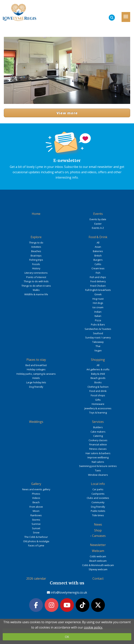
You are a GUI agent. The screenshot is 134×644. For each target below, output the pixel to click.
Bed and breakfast (36, 365)
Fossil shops (98, 395)
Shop (98, 530)
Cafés (98, 264)
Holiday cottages (36, 369)
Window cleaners (98, 475)
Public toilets (98, 511)
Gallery (36, 484)
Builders (98, 427)
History (36, 268)
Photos (36, 494)
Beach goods (98, 378)
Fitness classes (98, 449)
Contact (98, 578)
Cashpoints (98, 494)
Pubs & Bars (98, 324)
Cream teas (98, 268)
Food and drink (98, 391)
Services (98, 422)
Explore (36, 237)
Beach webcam (98, 561)
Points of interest (36, 277)
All (98, 243)
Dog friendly (36, 387)
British (98, 256)
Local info (98, 484)
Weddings (36, 422)
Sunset (36, 528)
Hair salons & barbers (98, 453)
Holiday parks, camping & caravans (36, 374)
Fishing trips (36, 260)
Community (98, 502)
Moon (36, 511)
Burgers (98, 260)
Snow (36, 532)
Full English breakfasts (98, 290)
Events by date (98, 219)
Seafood (98, 333)
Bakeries (98, 251)
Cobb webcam (98, 556)
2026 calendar (36, 578)
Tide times (98, 515)
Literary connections (36, 273)
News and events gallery (36, 489)
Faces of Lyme (36, 545)
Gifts (98, 400)
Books (98, 382)
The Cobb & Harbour (36, 537)
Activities (36, 247)
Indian (98, 312)
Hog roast (98, 299)
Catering (98, 436)
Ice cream (98, 307)
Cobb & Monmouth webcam (98, 565)
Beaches (36, 251)
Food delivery (98, 281)
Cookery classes (98, 440)
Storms (36, 520)
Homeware (98, 404)
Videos (36, 498)
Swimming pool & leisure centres (98, 466)
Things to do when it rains (36, 286)
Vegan (98, 350)
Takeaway (98, 342)
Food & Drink (98, 237)
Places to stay (36, 360)
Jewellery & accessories (98, 408)
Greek (98, 294)
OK (67, 637)
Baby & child (98, 374)
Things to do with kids (36, 281)
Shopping (98, 360)
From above (36, 507)
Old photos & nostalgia (36, 541)
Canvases (99, 536)
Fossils (36, 264)
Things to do (36, 243)
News (98, 524)
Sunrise (36, 524)
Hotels (36, 378)
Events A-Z (98, 228)
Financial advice (98, 444)
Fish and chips (98, 277)
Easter (98, 224)
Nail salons (98, 462)
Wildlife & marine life (36, 294)
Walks (36, 290)
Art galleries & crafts (98, 369)
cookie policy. (93, 627)
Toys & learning (98, 413)
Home (36, 214)
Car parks (98, 489)
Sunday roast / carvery (98, 337)
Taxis (98, 470)
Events (98, 214)
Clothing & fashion (98, 387)
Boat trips (36, 256)
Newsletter (98, 545)
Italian (98, 316)
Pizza (98, 320)
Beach (36, 502)
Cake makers (98, 432)
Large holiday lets (36, 382)
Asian (98, 247)
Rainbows (36, 515)
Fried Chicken (98, 286)
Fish (98, 273)
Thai (98, 346)
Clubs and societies (98, 498)
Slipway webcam (98, 569)
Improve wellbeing (98, 457)
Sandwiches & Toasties (98, 329)
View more (67, 113)
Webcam (98, 551)
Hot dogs (98, 303)
